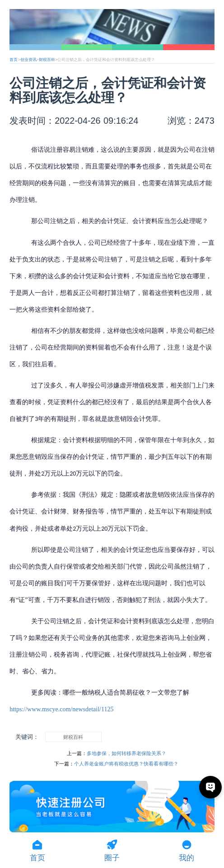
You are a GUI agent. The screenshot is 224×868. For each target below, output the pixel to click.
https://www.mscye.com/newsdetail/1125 (61, 709)
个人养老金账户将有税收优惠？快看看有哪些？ (126, 764)
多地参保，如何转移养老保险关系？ (126, 753)
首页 (14, 60)
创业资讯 (28, 60)
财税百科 (47, 60)
